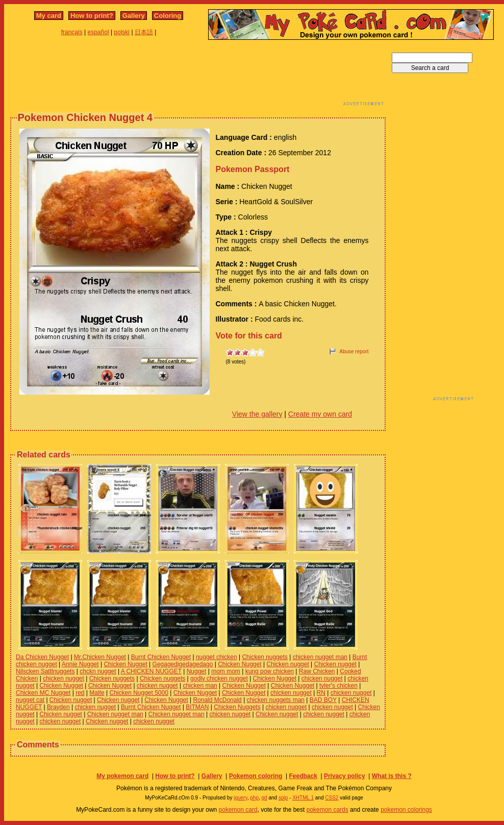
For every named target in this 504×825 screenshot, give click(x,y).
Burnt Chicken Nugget (161, 657)
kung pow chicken (270, 671)
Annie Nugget (80, 664)
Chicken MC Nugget (43, 693)
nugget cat (30, 700)
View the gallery (257, 414)
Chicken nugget (287, 664)
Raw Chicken (317, 671)
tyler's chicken (338, 686)
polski (122, 32)
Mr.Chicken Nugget (100, 657)
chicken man (200, 686)
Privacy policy (345, 776)
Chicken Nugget (125, 664)
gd (264, 798)
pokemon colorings (406, 810)
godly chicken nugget (219, 678)
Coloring (168, 16)
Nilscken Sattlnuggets (45, 671)
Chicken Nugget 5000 (138, 693)
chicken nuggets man (276, 700)
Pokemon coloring (256, 776)
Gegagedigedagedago (183, 664)
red (80, 693)
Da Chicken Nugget (42, 657)
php (254, 798)
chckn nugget (98, 671)
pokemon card (238, 810)
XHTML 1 (303, 798)
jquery (241, 798)
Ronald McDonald (217, 700)
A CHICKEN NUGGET (151, 671)
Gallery (134, 16)
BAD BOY (323, 700)
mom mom (226, 671)
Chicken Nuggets (237, 707)
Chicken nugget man (115, 714)
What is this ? (392, 776)
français (72, 32)
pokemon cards (327, 810)
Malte (97, 693)
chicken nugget (64, 678)
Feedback (303, 776)
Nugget (197, 671)
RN (321, 693)
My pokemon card (122, 776)
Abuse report (354, 351)
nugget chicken (217, 657)
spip (283, 798)
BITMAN (197, 707)
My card (49, 16)
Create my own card (320, 414)
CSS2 (332, 798)
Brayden (58, 707)
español (98, 32)
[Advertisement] (198, 76)
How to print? (92, 16)
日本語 (144, 32)
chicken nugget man (320, 657)
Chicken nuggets (264, 657)
